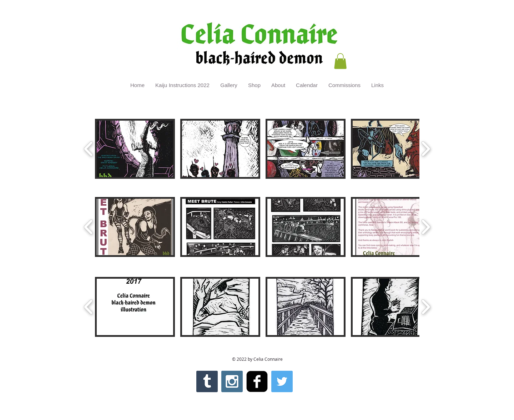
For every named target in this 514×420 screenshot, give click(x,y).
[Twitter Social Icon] (282, 381)
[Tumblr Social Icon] (207, 381)
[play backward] (89, 149)
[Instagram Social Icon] (232, 381)
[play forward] (426, 149)
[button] (340, 61)
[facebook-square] (257, 381)
